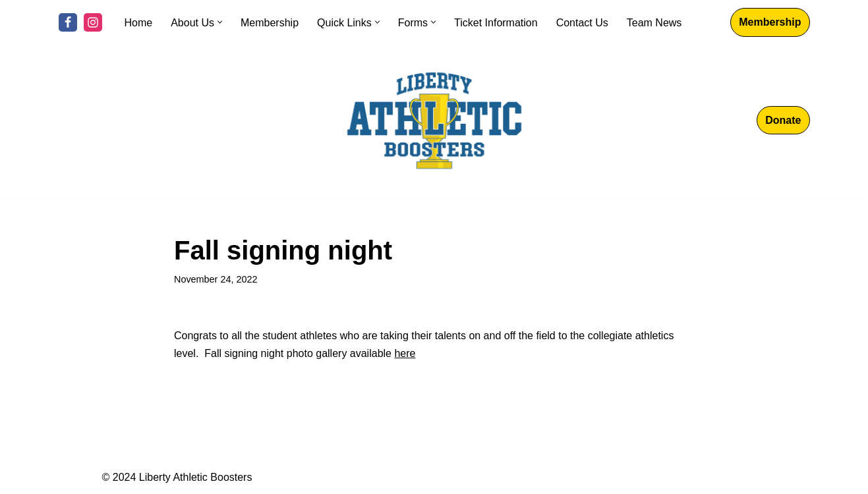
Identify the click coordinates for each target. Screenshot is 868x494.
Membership (270, 23)
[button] (220, 22)
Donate (783, 120)
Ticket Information (496, 23)
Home (139, 23)
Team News (654, 23)
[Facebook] (68, 22)
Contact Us (582, 23)
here (405, 353)
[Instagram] (93, 22)
